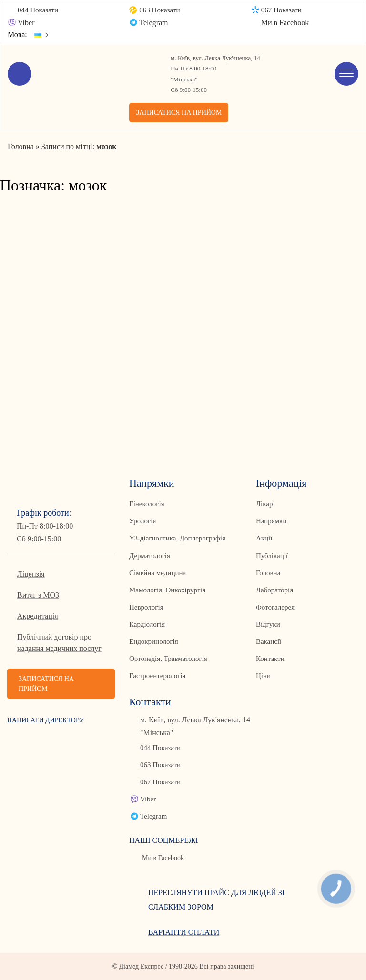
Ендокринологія (154, 641)
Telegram (153, 23)
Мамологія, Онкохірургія (167, 590)
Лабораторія (274, 590)
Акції (264, 538)
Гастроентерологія (157, 676)
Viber (26, 23)
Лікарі (265, 504)
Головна (268, 573)
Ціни (263, 676)
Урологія (142, 521)
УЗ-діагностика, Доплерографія (177, 538)
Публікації (272, 556)
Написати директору (46, 720)
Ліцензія (31, 574)
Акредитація (38, 616)
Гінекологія (147, 504)
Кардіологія (147, 624)
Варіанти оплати (184, 932)
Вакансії (269, 641)
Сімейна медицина (158, 573)
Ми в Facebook (285, 23)
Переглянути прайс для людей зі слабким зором (216, 900)
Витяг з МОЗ (38, 595)
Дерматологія (150, 556)
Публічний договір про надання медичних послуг (59, 643)
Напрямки (271, 521)
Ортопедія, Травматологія (168, 659)
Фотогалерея (275, 607)
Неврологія (146, 607)
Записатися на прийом (179, 113)
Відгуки (268, 624)
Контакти (270, 659)
